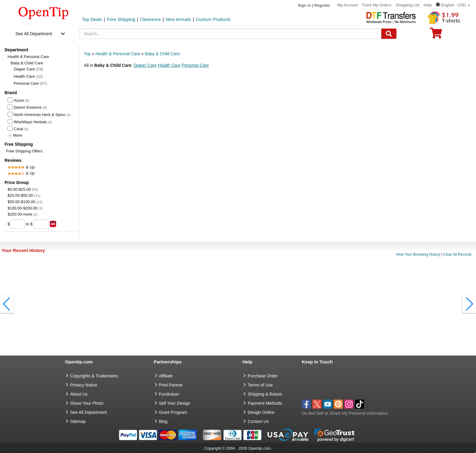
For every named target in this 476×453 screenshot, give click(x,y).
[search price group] (53, 224)
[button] (453, 5)
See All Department (34, 34)
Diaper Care (28, 69)
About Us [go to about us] (79, 394)
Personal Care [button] (195, 65)
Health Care (28, 76)
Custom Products (213, 19)
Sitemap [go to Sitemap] (78, 421)
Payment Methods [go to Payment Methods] (265, 403)
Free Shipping (121, 19)
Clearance (150, 19)
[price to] (41, 224)
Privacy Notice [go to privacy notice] (84, 385)
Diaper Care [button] (145, 65)
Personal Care (30, 83)
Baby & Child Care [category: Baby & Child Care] (162, 54)
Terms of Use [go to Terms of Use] (260, 385)
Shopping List (408, 5)
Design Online (261, 412)
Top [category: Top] (87, 54)
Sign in (304, 5)
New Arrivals (178, 19)
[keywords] (231, 34)
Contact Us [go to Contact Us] (258, 421)
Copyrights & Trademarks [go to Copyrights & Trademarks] (94, 376)
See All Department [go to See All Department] (88, 412)
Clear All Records (457, 254)
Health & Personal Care (28, 57)
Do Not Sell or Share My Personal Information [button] (345, 413)
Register (322, 5)
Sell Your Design (175, 403)
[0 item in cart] (436, 35)
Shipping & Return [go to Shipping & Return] (265, 394)
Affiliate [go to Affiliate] (166, 376)
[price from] (17, 224)
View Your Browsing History (418, 254)
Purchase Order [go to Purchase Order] (263, 376)
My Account (347, 5)
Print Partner (171, 385)
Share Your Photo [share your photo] (87, 403)
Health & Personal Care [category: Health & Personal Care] (118, 54)
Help (428, 5)
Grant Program (173, 412)
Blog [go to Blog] (163, 421)
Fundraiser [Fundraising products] (169, 394)
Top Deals (92, 19)
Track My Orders (377, 5)
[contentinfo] (44, 12)
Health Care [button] (169, 65)
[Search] (389, 34)
